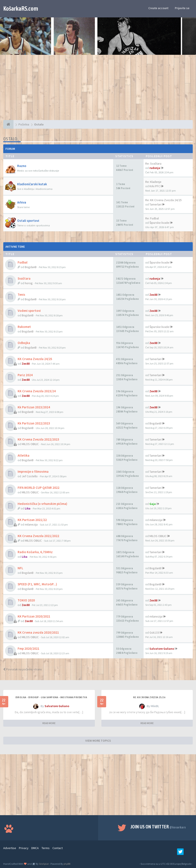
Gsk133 (154, 633)
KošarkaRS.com (21, 8)
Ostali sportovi (28, 221)
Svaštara (24, 278)
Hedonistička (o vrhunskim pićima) (42, 504)
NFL (20, 568)
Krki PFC (155, 186)
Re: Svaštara (153, 164)
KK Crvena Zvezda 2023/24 (37, 391)
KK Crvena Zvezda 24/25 (35, 359)
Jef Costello (30, 476)
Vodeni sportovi (29, 311)
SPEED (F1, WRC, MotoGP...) (37, 584)
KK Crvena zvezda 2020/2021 (38, 632)
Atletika (23, 455)
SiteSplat (44, 864)
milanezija (31, 524)
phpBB (67, 864)
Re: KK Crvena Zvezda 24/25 (163, 200)
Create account (158, 8)
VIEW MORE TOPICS (98, 741)
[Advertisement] (98, 90)
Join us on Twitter (158, 827)
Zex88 (153, 295)
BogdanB (31, 267)
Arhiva (22, 202)
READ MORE (49, 723)
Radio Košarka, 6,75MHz (35, 552)
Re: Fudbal (152, 218)
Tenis (21, 295)
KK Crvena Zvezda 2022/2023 (38, 439)
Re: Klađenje (153, 182)
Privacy (24, 848)
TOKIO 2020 (26, 600)
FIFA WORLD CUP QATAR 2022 (39, 488)
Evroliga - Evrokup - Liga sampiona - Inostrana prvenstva (51, 697)
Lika (28, 508)
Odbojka (24, 343)
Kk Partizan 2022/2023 (34, 423)
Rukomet (24, 327)
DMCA (35, 848)
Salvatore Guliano (162, 649)
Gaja (153, 504)
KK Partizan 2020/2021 (34, 616)
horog (29, 283)
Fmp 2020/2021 (28, 648)
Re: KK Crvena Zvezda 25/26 (149, 697)
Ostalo (10, 139)
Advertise (10, 848)
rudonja (155, 168)
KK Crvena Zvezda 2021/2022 (38, 536)
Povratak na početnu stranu (23, 669)
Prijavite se (182, 8)
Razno (22, 166)
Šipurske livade (159, 223)
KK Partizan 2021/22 (32, 520)
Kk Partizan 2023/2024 (34, 407)
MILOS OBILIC (30, 444)
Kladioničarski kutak (32, 184)
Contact (58, 848)
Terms (46, 848)
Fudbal (23, 262)
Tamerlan (155, 204)
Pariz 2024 (25, 375)
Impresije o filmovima (33, 472)
